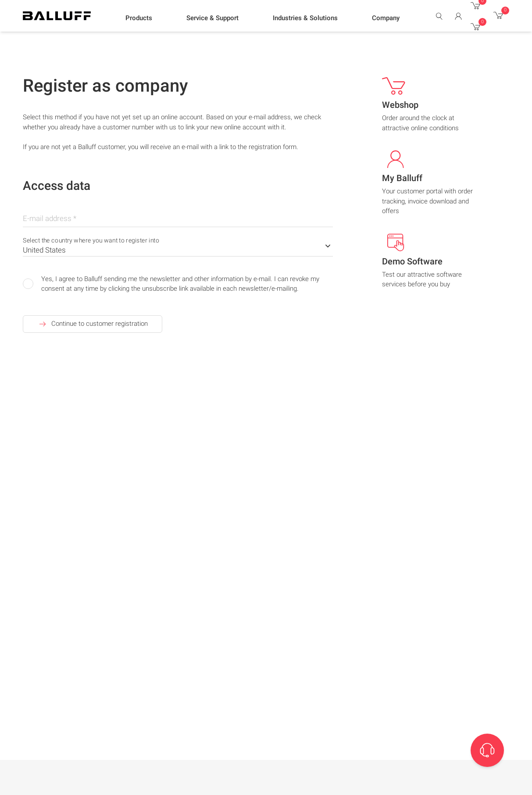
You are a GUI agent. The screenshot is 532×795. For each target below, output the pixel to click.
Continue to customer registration (93, 324)
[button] (139, 18)
